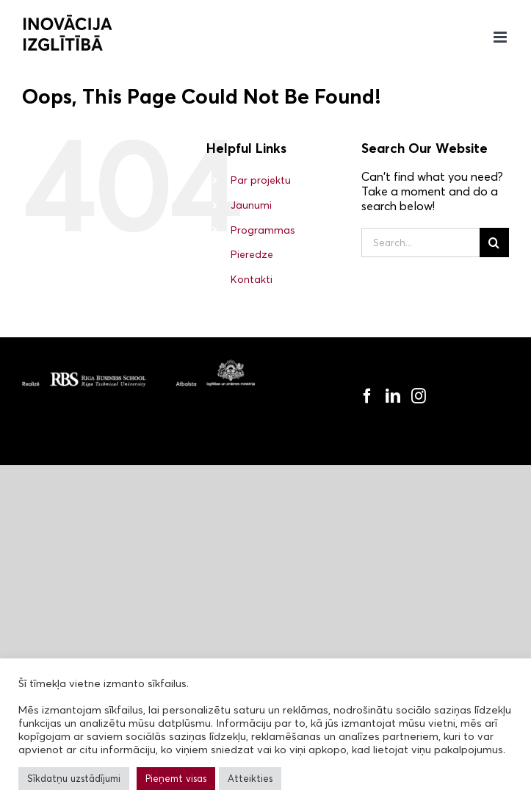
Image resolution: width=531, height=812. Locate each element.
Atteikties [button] (250, 778)
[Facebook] (367, 396)
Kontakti (252, 279)
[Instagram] (419, 396)
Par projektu (261, 180)
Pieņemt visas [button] (176, 778)
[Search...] (420, 242)
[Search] (494, 242)
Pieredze (252, 254)
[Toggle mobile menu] (501, 37)
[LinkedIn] (393, 396)
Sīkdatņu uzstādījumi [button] (74, 778)
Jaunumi (251, 205)
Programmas (263, 230)
